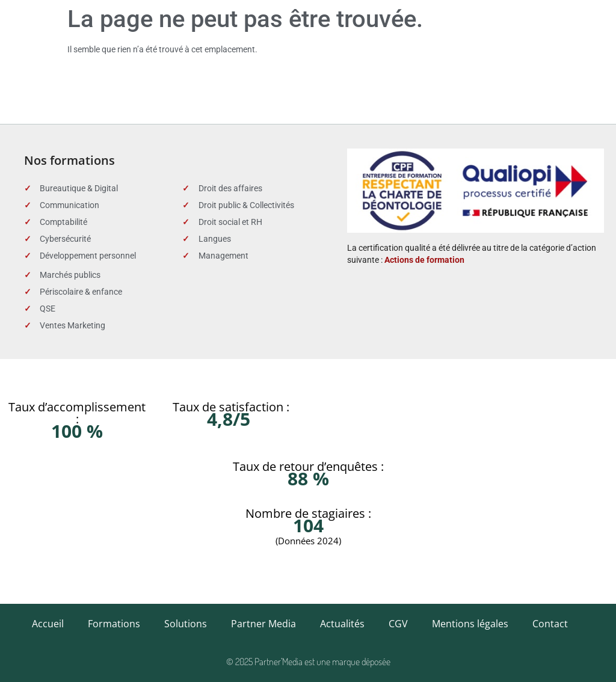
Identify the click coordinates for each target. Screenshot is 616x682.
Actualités (342, 624)
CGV (398, 624)
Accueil (48, 624)
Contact (550, 624)
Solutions (186, 624)
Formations (114, 624)
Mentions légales (470, 624)
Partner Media (263, 624)
